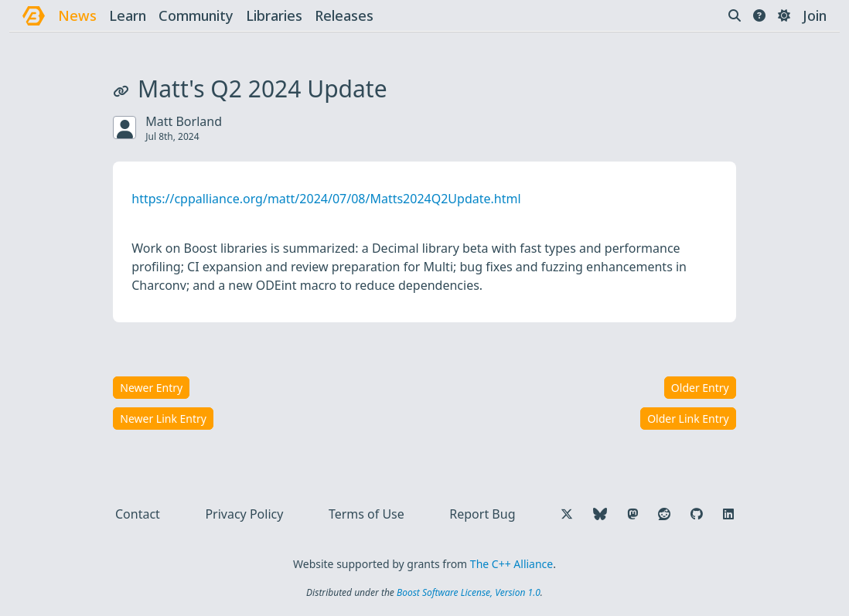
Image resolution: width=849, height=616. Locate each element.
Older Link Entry (688, 419)
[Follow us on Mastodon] (632, 514)
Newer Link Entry (163, 419)
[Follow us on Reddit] (664, 514)
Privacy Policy (244, 514)
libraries (274, 15)
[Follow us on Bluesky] (600, 514)
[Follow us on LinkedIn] (728, 514)
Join (815, 15)
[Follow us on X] (567, 514)
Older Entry (700, 388)
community (196, 15)
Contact (138, 514)
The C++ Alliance (511, 564)
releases (344, 15)
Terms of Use (367, 514)
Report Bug (482, 514)
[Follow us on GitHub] (697, 514)
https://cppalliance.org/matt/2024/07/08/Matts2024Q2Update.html (326, 199)
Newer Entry (151, 388)
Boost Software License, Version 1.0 (469, 592)
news (77, 15)
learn (128, 15)
